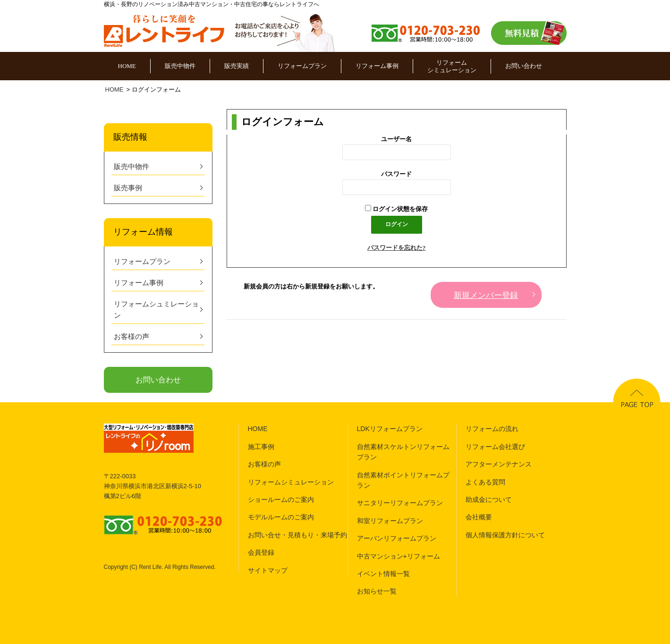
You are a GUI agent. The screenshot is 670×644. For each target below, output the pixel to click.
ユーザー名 (396, 139)
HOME (127, 66)
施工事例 (261, 447)
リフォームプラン (302, 66)
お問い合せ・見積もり (281, 535)
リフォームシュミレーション (156, 310)
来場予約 (334, 535)
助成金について (489, 500)
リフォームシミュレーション (452, 66)
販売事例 (128, 188)
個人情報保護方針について (505, 535)
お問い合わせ (524, 66)
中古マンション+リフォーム (399, 556)
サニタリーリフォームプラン (400, 503)
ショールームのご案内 (281, 500)
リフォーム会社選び (495, 447)
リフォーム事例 (377, 66)
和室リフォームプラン (390, 521)
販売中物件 (180, 66)
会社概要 (479, 517)
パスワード (396, 174)
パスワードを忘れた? (397, 248)
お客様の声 (131, 337)
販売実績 (237, 66)
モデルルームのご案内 (281, 517)
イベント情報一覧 (383, 574)
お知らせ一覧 (377, 591)
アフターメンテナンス (499, 464)
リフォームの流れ (492, 429)
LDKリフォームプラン (390, 429)
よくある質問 (485, 482)
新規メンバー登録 (486, 295)
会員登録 (261, 552)
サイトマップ (268, 570)
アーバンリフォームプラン (397, 538)
